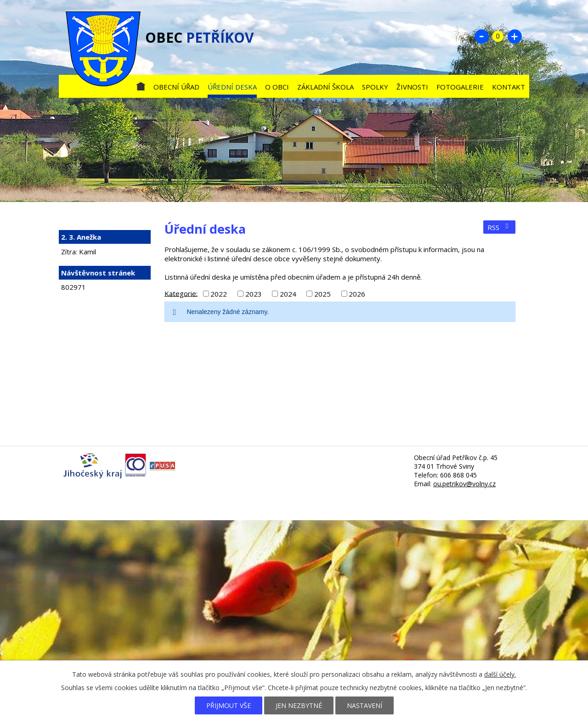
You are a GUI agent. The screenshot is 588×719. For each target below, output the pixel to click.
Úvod (141, 85)
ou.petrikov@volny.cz (464, 484)
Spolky (375, 87)
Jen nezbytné (299, 705)
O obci (277, 87)
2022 (219, 294)
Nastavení (365, 705)
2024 (288, 294)
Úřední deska (232, 87)
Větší (514, 36)
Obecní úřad (176, 87)
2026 (357, 294)
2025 (322, 294)
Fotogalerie (460, 87)
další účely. (500, 674)
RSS (499, 227)
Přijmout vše (229, 705)
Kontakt (509, 87)
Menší (481, 36)
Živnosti (412, 87)
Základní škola (325, 87)
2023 (254, 294)
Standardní (498, 36)
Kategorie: (181, 293)
